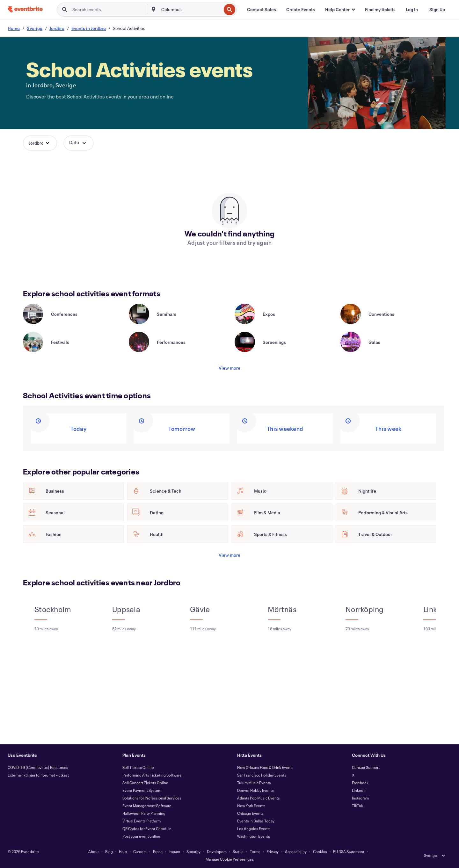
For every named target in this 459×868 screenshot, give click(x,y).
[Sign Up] (437, 10)
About (94, 851)
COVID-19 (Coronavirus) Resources (38, 767)
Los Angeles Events (254, 828)
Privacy (273, 851)
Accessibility (296, 851)
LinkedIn (359, 790)
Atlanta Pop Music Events (259, 798)
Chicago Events (250, 813)
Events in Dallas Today (256, 821)
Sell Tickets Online (138, 767)
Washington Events (254, 836)
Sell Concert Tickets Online (145, 783)
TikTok (357, 806)
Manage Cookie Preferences (230, 859)
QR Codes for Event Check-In (147, 828)
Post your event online (141, 836)
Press (158, 851)
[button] (340, 10)
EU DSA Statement (349, 851)
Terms (255, 851)
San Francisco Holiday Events (262, 775)
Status (238, 851)
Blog (109, 851)
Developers (217, 851)
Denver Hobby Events (255, 790)
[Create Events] (301, 10)
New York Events (251, 806)
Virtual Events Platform (142, 821)
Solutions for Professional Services (152, 798)
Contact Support (366, 767)
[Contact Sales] (262, 10)
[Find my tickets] (380, 10)
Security (193, 851)
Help (123, 851)
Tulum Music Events (254, 783)
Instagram (360, 798)
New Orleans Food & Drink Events (265, 767)
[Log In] (412, 10)
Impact (174, 851)
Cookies (320, 851)
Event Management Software (147, 806)
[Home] (25, 9)
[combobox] (191, 10)
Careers (140, 851)
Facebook (360, 783)
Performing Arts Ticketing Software (152, 775)
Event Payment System (142, 790)
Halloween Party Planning (144, 813)
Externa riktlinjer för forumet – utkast (38, 775)
